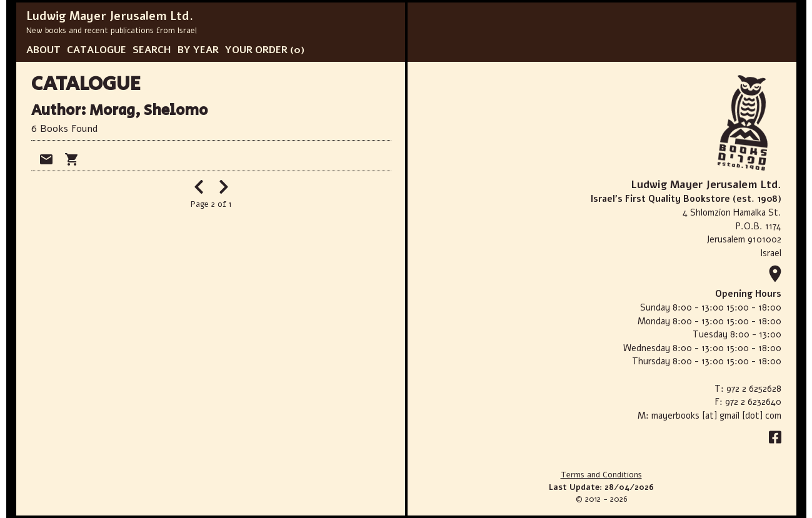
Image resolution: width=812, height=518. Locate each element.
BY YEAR (198, 50)
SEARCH (152, 50)
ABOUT (43, 50)
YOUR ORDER (256, 50)
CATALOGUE (97, 50)
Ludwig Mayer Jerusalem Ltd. (110, 16)
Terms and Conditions (601, 475)
